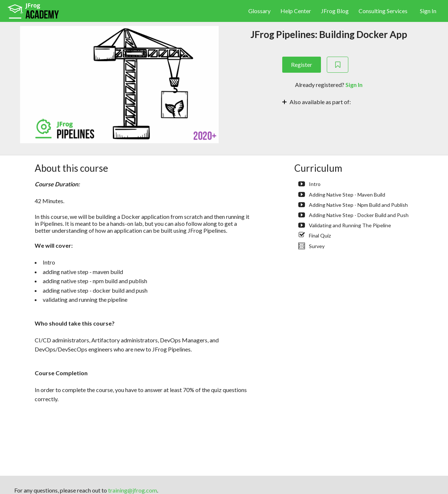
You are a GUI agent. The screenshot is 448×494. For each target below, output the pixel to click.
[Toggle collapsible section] (329, 101)
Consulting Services (383, 11)
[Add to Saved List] (338, 65)
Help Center (296, 11)
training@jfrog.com (133, 490)
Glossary (260, 11)
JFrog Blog (335, 11)
